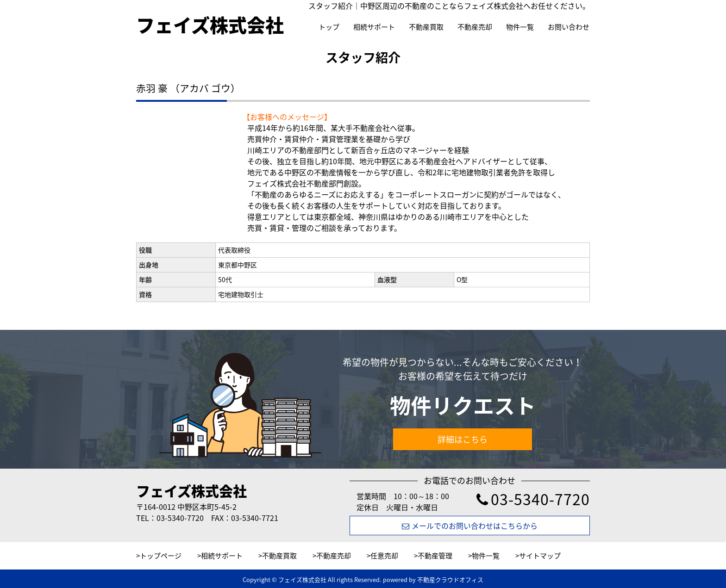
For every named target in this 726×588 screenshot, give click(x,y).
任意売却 (384, 556)
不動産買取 (426, 27)
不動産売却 (475, 27)
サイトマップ (540, 556)
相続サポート (374, 27)
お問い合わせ (569, 27)
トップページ (161, 556)
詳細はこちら (463, 439)
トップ (329, 27)
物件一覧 (520, 27)
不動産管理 (435, 556)
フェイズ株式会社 (191, 491)
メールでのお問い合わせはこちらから (470, 526)
